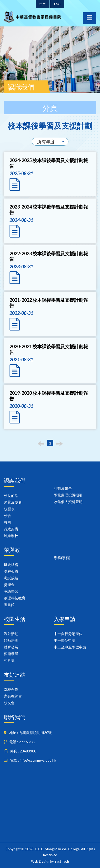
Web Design (40, 861)
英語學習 (11, 591)
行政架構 (11, 529)
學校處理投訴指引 (68, 495)
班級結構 (11, 565)
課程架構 (11, 571)
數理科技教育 (15, 598)
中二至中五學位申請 (70, 647)
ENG (57, 4)
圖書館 (9, 605)
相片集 (9, 660)
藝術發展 (11, 654)
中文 (43, 4)
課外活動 (11, 634)
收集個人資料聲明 (68, 502)
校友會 (9, 703)
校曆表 (9, 509)
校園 (7, 522)
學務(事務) (62, 558)
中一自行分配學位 (68, 634)
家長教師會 (13, 696)
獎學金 (9, 585)
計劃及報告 (63, 488)
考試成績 (11, 578)
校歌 (7, 516)
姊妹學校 (11, 536)
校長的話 (11, 496)
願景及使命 (13, 502)
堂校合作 (11, 689)
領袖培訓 (11, 640)
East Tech (62, 861)
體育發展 (11, 647)
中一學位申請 (65, 640)
